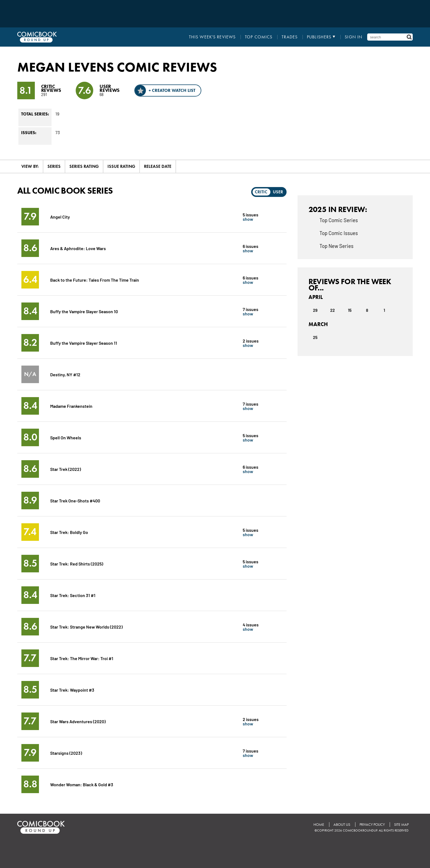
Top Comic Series (339, 220)
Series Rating (84, 166)
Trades (290, 37)
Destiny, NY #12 (65, 374)
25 (315, 337)
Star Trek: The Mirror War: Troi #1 (82, 658)
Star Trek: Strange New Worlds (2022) (86, 627)
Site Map (401, 825)
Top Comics (259, 37)
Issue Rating (121, 166)
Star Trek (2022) (66, 469)
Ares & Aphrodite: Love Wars (78, 248)
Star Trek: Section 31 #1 (73, 595)
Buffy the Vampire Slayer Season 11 (84, 343)
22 (333, 310)
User (278, 192)
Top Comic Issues (339, 233)
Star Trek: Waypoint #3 (72, 690)
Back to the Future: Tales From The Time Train (95, 280)
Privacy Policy (372, 825)
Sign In (353, 37)
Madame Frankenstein (71, 406)
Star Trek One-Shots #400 (75, 500)
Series (54, 166)
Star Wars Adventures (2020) (78, 721)
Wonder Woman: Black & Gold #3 (82, 784)
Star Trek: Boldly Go (69, 532)
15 (350, 310)
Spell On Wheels (66, 437)
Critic (261, 192)
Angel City (60, 217)
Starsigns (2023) (66, 753)
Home (319, 825)
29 (315, 310)
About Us (342, 825)
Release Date (158, 166)
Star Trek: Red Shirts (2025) (77, 563)
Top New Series (336, 246)
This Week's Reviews (212, 37)
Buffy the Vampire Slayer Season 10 (84, 311)
